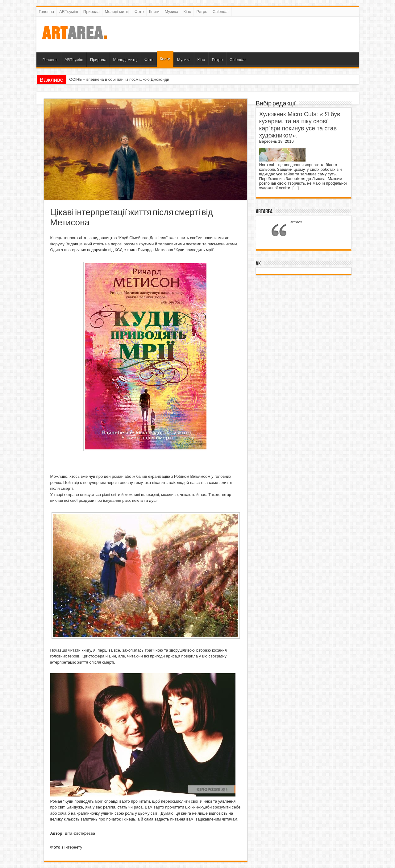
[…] (296, 188)
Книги (154, 12)
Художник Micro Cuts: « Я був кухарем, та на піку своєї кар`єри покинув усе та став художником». (300, 125)
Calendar (221, 12)
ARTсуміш (69, 12)
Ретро (202, 12)
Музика (172, 12)
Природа (91, 12)
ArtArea (264, 211)
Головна (46, 12)
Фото (139, 12)
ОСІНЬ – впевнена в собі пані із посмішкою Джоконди (119, 79)
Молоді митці (117, 12)
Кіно (187, 12)
